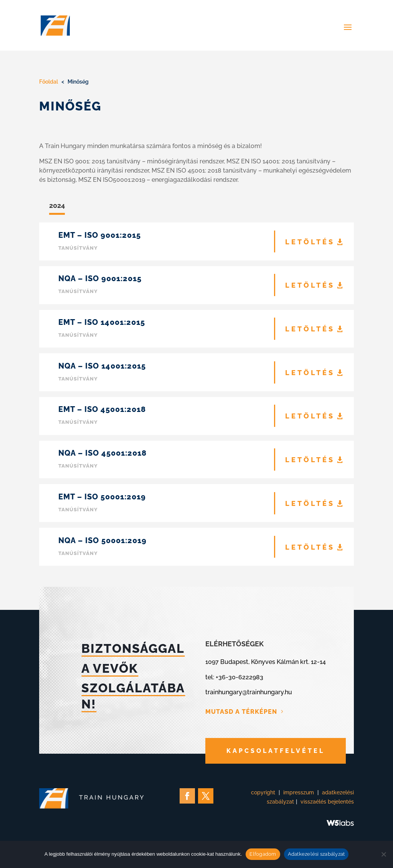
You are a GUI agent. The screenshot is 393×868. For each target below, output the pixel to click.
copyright (263, 792)
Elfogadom (263, 854)
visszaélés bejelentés (327, 802)
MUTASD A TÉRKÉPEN (241, 712)
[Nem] (383, 854)
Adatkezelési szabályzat (316, 854)
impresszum (299, 792)
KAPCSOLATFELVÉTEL (276, 751)
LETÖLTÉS (310, 242)
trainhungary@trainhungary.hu (249, 692)
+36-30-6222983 (239, 677)
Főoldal (49, 82)
